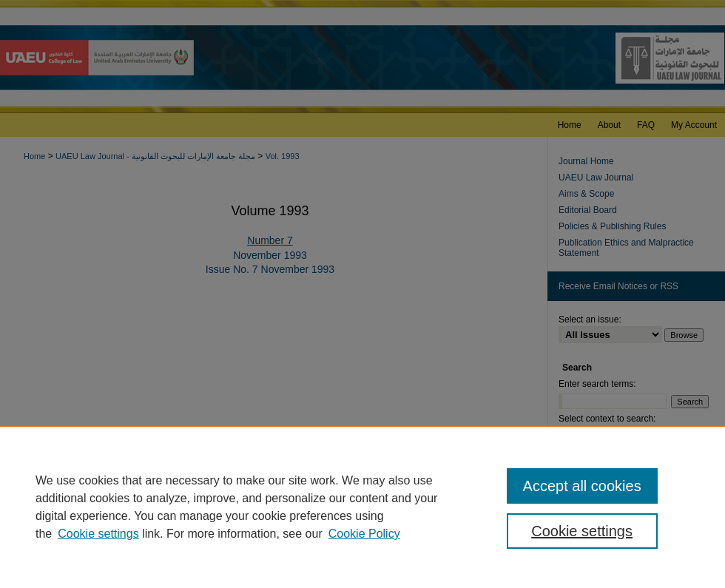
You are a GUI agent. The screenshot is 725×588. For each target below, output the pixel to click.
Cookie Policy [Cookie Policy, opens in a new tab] (364, 534)
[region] (362, 507)
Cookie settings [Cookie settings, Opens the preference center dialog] (582, 531)
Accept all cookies (582, 486)
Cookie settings (98, 534)
